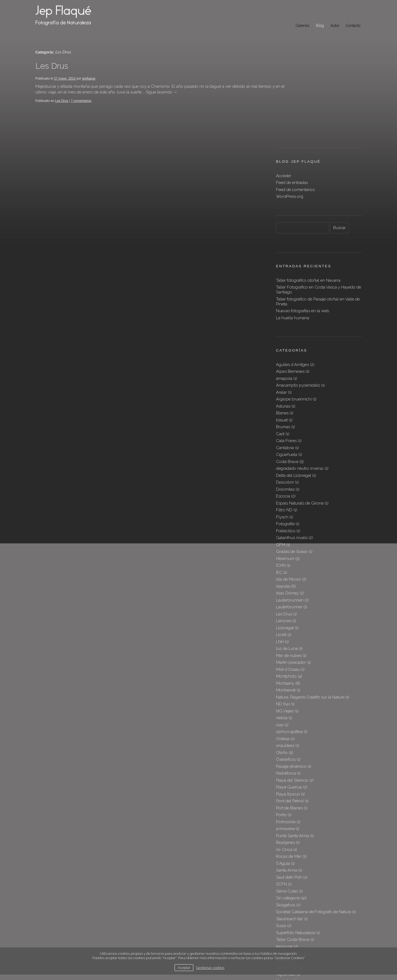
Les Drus (52, 66)
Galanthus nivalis (292, 461)
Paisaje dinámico (291, 690)
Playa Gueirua (289, 710)
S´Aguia (283, 787)
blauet (282, 343)
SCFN (281, 807)
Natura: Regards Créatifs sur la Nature (310, 620)
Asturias (283, 329)
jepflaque (89, 79)
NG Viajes (285, 634)
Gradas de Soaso (292, 475)
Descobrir (285, 405)
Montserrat (286, 613)
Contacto (353, 26)
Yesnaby (284, 904)
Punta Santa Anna (292, 759)
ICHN (281, 489)
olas (280, 648)
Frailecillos (286, 454)
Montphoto (286, 599)
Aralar (281, 315)
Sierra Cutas (287, 814)
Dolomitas (285, 412)
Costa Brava (287, 385)
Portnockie (286, 745)
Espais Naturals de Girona (300, 426)
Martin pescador (291, 586)
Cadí (280, 357)
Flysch (282, 440)
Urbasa (283, 884)
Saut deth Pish (289, 800)
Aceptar (184, 968)
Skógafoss (286, 828)
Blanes (282, 336)
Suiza (281, 849)
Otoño (282, 676)
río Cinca (284, 773)
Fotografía (285, 447)
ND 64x (283, 627)
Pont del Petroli (290, 724)
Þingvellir (284, 911)
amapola (284, 302)
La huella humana (293, 241)
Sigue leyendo (189, 92)
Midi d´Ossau (288, 593)
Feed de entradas (292, 106)
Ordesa (283, 662)
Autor (335, 26)
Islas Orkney (287, 516)
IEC (279, 496)
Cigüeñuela (287, 378)
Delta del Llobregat (294, 399)
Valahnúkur (287, 890)
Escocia (283, 419)
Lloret (281, 558)
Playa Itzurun (288, 717)
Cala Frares (286, 364)
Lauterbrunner (289, 530)
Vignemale (286, 897)
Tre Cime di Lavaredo (295, 876)
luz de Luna (287, 572)
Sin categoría (288, 821)
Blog (320, 26)
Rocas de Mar (289, 779)
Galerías (303, 26)
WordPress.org (290, 120)
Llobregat (285, 551)
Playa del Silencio (292, 703)
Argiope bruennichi (294, 322)
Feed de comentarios (295, 113)
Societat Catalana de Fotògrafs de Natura (314, 835)
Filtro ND (284, 433)
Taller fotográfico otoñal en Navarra (308, 203)
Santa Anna (287, 793)
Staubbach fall (289, 842)
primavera (285, 752)
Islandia (283, 509)
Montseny (285, 606)
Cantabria (285, 371)
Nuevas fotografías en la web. (303, 234)
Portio (281, 738)
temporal (284, 870)
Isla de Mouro (289, 502)
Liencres (284, 544)
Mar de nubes (289, 579)
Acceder (284, 99)
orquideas (285, 669)
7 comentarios (81, 101)
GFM (281, 468)
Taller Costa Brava (293, 863)
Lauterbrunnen (290, 523)
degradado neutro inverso (300, 392)
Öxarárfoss (286, 682)
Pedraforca (286, 696)
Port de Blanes (289, 731)
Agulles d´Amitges (292, 288)
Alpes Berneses (290, 295)
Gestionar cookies (210, 968)
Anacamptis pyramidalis (298, 308)
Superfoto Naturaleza (296, 856)
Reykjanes (285, 766)
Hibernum (285, 482)
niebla (282, 641)
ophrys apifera (289, 655)
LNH (280, 565)
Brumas (283, 350)
